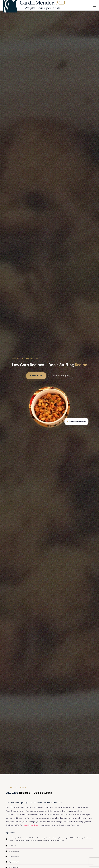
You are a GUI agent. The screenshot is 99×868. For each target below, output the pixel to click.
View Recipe (36, 375)
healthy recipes (31, 825)
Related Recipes (61, 376)
